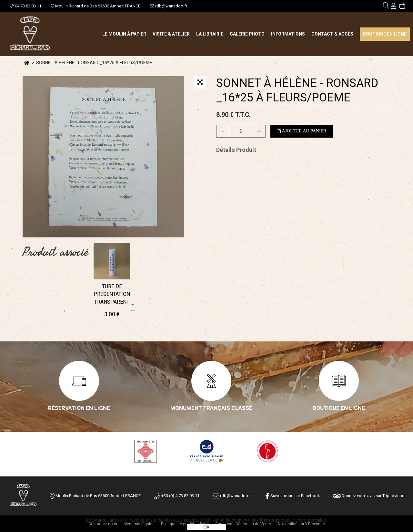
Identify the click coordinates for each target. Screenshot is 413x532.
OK (206, 527)
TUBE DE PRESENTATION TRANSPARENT (112, 294)
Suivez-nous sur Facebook (293, 496)
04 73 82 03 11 (25, 6)
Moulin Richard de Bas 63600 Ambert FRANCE (96, 6)
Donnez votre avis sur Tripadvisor (368, 496)
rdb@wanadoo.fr (169, 6)
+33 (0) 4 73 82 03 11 (177, 496)
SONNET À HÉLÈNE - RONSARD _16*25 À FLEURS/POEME (297, 90)
